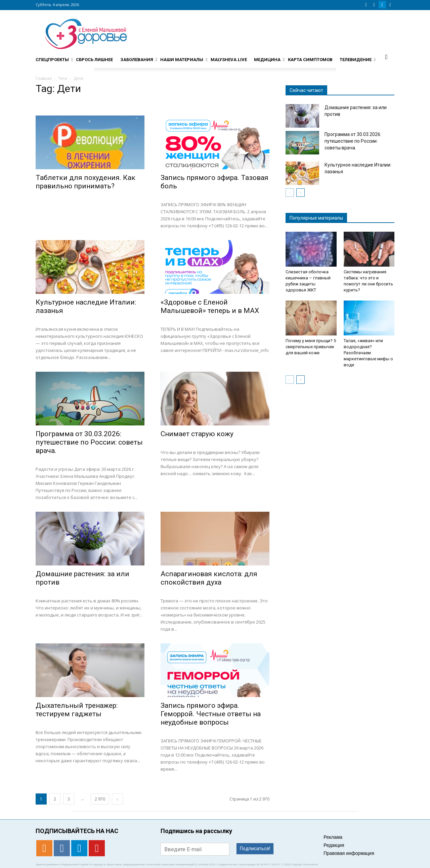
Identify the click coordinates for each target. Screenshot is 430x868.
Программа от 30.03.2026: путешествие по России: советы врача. (89, 442)
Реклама (333, 837)
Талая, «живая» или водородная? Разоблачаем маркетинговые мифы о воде (368, 353)
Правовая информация (349, 853)
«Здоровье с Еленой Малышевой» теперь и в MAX (210, 306)
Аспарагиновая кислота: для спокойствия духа (209, 578)
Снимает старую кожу (197, 434)
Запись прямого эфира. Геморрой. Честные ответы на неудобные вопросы (211, 714)
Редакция (334, 845)
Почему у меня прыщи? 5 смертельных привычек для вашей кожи (311, 347)
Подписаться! (255, 849)
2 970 (100, 799)
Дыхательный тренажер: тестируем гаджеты (77, 710)
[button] (386, 57)
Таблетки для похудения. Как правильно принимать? (85, 182)
